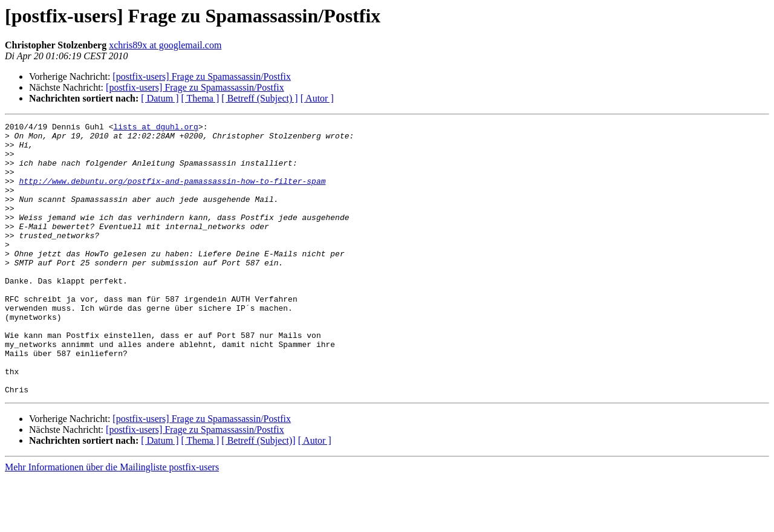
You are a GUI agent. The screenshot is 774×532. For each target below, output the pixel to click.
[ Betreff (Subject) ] (259, 98)
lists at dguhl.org (155, 128)
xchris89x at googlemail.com (165, 45)
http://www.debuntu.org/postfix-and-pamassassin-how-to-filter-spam (172, 193)
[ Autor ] (317, 98)
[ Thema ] (200, 98)
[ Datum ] (160, 98)
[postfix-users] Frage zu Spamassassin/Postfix (202, 76)
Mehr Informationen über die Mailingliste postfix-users (112, 521)
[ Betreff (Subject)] (258, 495)
